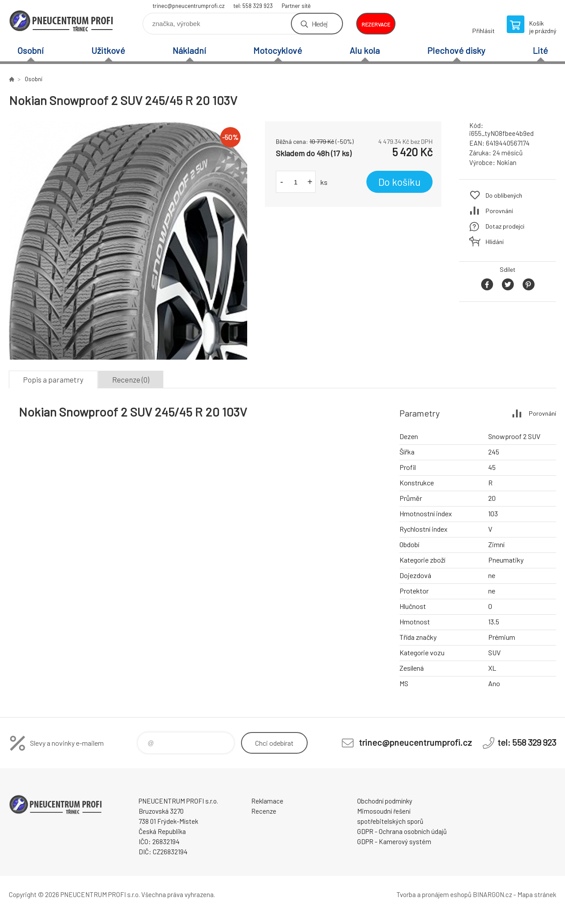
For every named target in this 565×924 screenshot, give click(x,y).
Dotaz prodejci (505, 226)
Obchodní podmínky (385, 801)
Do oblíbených (504, 195)
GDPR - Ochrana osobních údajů (402, 831)
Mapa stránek (537, 894)
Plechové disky (456, 50)
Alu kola (365, 50)
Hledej (320, 24)
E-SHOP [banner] (62, 21)
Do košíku (399, 182)
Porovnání (499, 211)
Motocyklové (278, 50)
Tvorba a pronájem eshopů (434, 894)
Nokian (507, 162)
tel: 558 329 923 (253, 6)
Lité (540, 50)
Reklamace (267, 801)
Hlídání (495, 242)
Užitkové (108, 50)
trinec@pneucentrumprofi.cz (189, 6)
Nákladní (189, 50)
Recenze (264, 811)
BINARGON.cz (492, 894)
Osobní (30, 50)
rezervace (376, 24)
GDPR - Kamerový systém (394, 841)
